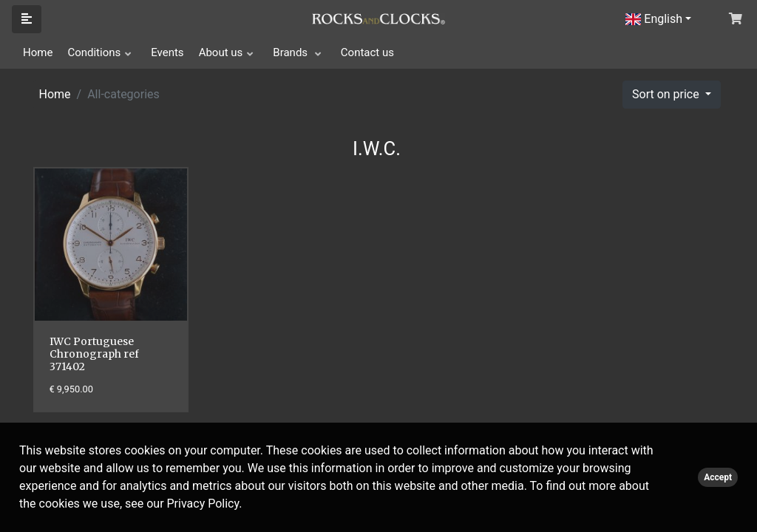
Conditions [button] (94, 52)
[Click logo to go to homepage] (378, 18)
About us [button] (221, 52)
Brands (292, 52)
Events (167, 52)
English (654, 19)
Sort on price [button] (667, 94)
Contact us (367, 52)
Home (38, 52)
